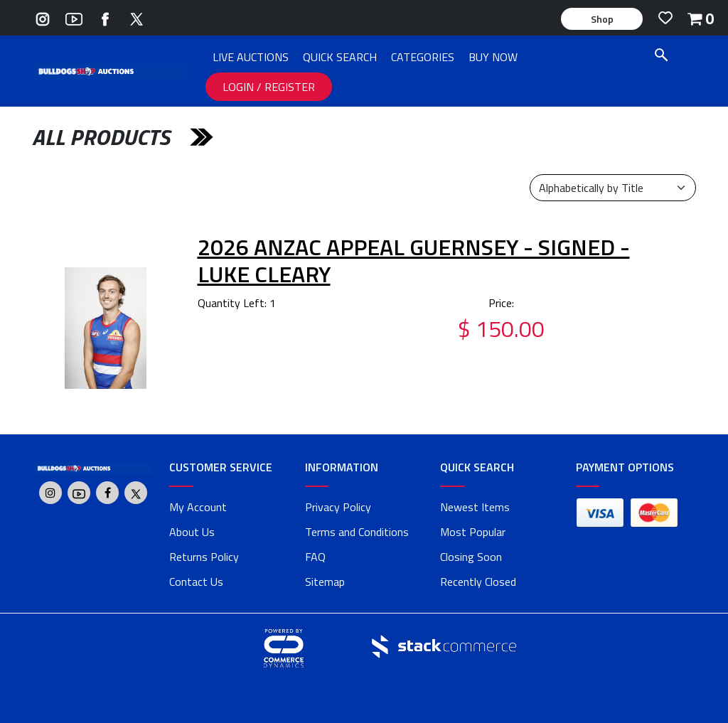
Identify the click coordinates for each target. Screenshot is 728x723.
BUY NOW (493, 57)
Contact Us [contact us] (196, 582)
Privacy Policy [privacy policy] (338, 507)
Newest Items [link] (475, 507)
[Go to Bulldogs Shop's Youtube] (74, 17)
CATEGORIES (423, 57)
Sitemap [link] (325, 582)
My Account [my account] (198, 507)
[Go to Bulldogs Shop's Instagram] (43, 17)
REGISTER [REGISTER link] (290, 87)
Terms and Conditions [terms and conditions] (357, 532)
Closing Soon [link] (471, 557)
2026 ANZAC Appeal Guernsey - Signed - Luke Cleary (414, 260)
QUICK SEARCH (340, 57)
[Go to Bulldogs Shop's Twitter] (136, 17)
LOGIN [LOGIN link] (240, 87)
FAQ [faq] (315, 557)
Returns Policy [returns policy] (204, 557)
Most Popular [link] (473, 532)
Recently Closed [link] (478, 582)
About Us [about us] (192, 532)
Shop (602, 19)
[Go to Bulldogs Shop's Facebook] (105, 17)
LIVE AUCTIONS (251, 57)
